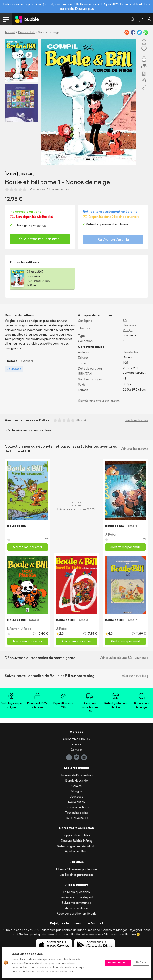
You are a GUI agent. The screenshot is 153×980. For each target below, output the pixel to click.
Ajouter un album (77, 851)
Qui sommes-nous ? (77, 739)
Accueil (10, 32)
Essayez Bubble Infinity (77, 841)
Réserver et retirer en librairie (77, 913)
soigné (41, 225)
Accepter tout (118, 962)
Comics (76, 786)
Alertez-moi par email (40, 239)
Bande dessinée (77, 781)
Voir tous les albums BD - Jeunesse (124, 658)
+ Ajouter (27, 361)
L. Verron (13, 629)
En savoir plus (84, 9)
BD (125, 321)
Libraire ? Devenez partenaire (76, 869)
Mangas (77, 791)
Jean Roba (130, 352)
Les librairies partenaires (77, 875)
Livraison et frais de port (77, 897)
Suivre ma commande (76, 903)
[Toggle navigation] (6, 19)
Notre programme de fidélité (77, 846)
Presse (76, 744)
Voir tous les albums (134, 449)
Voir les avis (38, 189)
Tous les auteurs (77, 818)
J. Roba (110, 535)
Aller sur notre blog (135, 676)
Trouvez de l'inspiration (77, 775)
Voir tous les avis (137, 420)
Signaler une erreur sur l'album (99, 401)
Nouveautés (76, 802)
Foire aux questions (77, 892)
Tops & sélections (76, 807)
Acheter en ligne (77, 908)
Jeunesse (130, 325)
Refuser (141, 962)
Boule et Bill (26, 32)
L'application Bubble (76, 835)
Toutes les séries (77, 813)
